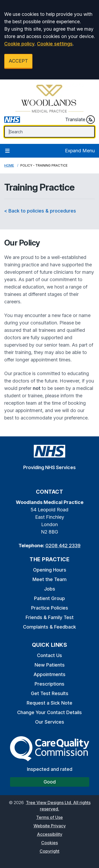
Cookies (49, 843)
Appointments (49, 674)
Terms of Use (49, 817)
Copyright (49, 851)
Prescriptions (49, 684)
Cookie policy (19, 44)
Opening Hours (50, 570)
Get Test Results (50, 693)
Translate (80, 120)
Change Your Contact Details (49, 712)
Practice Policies (50, 608)
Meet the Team (49, 579)
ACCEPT (18, 61)
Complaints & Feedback (49, 627)
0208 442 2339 (63, 546)
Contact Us (49, 655)
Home (9, 165)
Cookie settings (55, 44)
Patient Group (49, 598)
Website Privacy (50, 826)
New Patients (50, 665)
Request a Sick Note (49, 703)
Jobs (50, 589)
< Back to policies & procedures (40, 211)
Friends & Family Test (50, 617)
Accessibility (50, 834)
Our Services (50, 722)
